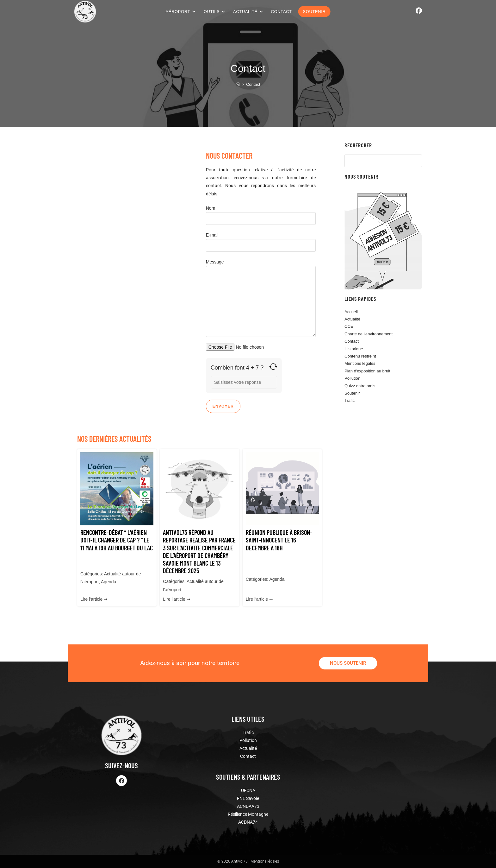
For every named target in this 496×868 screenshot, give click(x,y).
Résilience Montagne (248, 814)
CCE (349, 326)
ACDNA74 (248, 822)
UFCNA (248, 790)
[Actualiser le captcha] (273, 367)
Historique (354, 349)
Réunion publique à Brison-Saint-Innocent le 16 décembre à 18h (279, 540)
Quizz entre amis (360, 386)
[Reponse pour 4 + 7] (244, 382)
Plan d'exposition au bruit (367, 371)
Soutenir (352, 393)
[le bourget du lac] (138, 276)
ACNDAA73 (248, 806)
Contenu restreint (360, 356)
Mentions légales (360, 363)
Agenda (108, 582)
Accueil (351, 312)
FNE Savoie (248, 798)
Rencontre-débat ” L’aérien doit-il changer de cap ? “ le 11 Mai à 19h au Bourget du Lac (117, 540)
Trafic (350, 400)
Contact (253, 84)
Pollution (352, 378)
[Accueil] (238, 84)
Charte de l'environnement (369, 334)
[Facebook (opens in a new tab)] (419, 11)
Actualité (352, 319)
